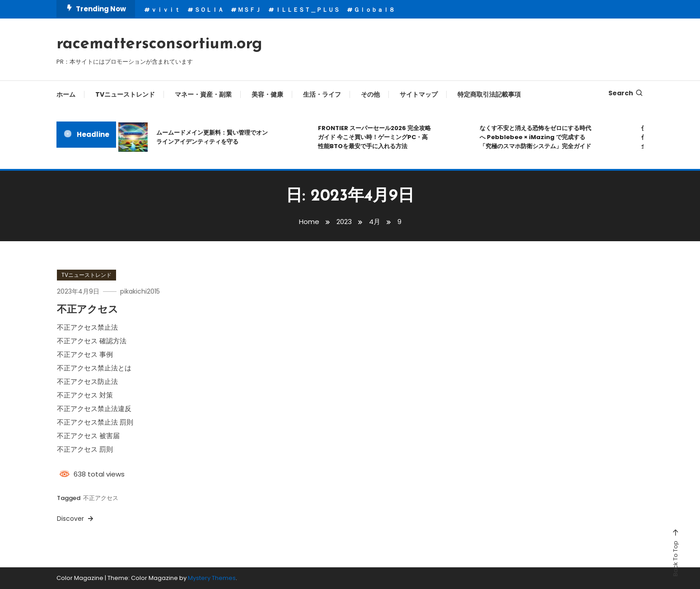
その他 (370, 94)
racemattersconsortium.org (159, 44)
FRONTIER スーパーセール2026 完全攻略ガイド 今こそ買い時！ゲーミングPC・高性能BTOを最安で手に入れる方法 (374, 137)
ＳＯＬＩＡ (209, 10)
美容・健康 (267, 94)
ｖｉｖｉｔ (166, 10)
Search (626, 93)
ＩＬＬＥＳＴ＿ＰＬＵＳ (307, 10)
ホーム (66, 94)
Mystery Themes (212, 578)
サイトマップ (419, 94)
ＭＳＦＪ (249, 10)
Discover (76, 519)
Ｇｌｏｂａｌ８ (374, 10)
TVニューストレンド (125, 94)
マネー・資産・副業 (203, 94)
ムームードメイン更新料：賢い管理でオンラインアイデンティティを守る (212, 137)
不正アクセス (88, 310)
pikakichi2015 (140, 291)
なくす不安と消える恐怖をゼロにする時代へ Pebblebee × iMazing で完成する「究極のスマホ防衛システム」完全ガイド (535, 137)
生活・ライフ (322, 94)
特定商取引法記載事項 (489, 94)
